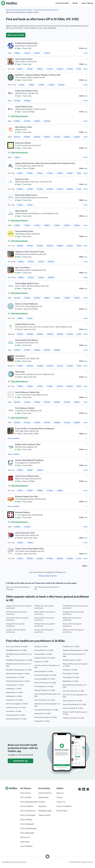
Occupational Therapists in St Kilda (46, 710)
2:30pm (67, 225)
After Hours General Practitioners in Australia (19, 10)
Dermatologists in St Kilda (43, 654)
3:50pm (30, 543)
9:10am (40, 173)
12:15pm (17, 101)
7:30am (20, 205)
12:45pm (37, 298)
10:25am (70, 386)
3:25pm (20, 543)
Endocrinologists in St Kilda (44, 671)
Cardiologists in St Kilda (14, 696)
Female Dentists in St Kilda (15, 677)
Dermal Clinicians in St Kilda (44, 650)
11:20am (30, 189)
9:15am (50, 69)
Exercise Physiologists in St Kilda (45, 675)
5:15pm (27, 53)
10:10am (20, 334)
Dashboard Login (45, 811)
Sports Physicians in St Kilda (72, 701)
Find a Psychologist (28, 815)
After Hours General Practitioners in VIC (46, 10)
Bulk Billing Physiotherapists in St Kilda (19, 660)
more (85, 53)
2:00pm (47, 225)
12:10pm (80, 189)
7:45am (30, 205)
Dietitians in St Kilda (41, 662)
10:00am (20, 246)
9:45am (51, 85)
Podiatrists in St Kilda (70, 670)
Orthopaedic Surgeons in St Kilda (46, 717)
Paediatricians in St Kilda (71, 647)
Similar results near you (48, 576)
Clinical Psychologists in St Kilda (17, 704)
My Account (25, 837)
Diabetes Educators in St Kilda (45, 658)
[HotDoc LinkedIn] (84, 789)
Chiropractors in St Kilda (14, 700)
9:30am (32, 85)
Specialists (43, 806)
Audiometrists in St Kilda (14, 693)
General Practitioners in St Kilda (45, 683)
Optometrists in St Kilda (43, 714)
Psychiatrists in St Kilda (71, 674)
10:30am (27, 137)
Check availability (48, 438)
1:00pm (17, 157)
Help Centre (25, 842)
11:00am (17, 121)
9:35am (42, 85)
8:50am (30, 470)
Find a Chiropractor (28, 811)
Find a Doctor (26, 793)
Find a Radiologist (27, 833)
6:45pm (47, 53)
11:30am (70, 69)
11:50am (60, 189)
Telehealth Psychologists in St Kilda (18, 674)
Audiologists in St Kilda (14, 689)
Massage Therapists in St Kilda (45, 690)
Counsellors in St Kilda (14, 711)
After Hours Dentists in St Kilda (17, 647)
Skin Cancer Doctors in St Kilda (73, 691)
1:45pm (37, 225)
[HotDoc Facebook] (80, 789)
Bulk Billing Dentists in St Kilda (16, 650)
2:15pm (57, 225)
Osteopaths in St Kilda (42, 721)
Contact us (61, 802)
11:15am (60, 69)
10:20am (30, 334)
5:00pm (17, 53)
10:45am (37, 137)
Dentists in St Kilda (41, 647)
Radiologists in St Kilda (71, 681)
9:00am (40, 69)
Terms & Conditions (64, 806)
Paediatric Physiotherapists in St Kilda (76, 650)
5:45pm (37, 53)
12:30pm (27, 101)
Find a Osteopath (27, 824)
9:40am (70, 173)
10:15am (61, 85)
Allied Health (44, 797)
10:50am (60, 334)
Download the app (21, 761)
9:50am (50, 386)
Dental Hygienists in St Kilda (16, 715)
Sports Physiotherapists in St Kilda (74, 705)
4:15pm (50, 491)
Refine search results (16, 35)
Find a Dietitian (26, 820)
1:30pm (27, 225)
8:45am (30, 69)
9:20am (60, 173)
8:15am (31, 262)
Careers (59, 797)
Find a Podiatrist (27, 806)
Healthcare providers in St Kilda (74, 718)
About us (60, 793)
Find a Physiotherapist (29, 802)
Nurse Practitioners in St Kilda (45, 700)
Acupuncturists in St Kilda (15, 685)
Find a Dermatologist (28, 829)
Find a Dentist (26, 797)
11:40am (50, 189)
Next (84, 566)
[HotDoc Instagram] (88, 789)
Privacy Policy (62, 811)
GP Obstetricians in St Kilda (44, 687)
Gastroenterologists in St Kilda (45, 679)
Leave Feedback (26, 846)
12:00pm (70, 189)
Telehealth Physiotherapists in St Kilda (19, 670)
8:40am (20, 470)
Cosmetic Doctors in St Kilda (16, 708)
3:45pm (30, 491)
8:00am (21, 262)
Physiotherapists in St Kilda (72, 660)
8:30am (20, 69)
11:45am (80, 69)
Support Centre (45, 815)
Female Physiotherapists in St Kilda (18, 681)
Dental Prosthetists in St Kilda (16, 719)
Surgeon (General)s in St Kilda (73, 708)
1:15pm (57, 298)
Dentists (42, 802)
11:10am (70, 334)
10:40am (20, 189)
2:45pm (77, 225)
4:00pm (40, 491)
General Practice (45, 793)
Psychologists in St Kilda (71, 677)
